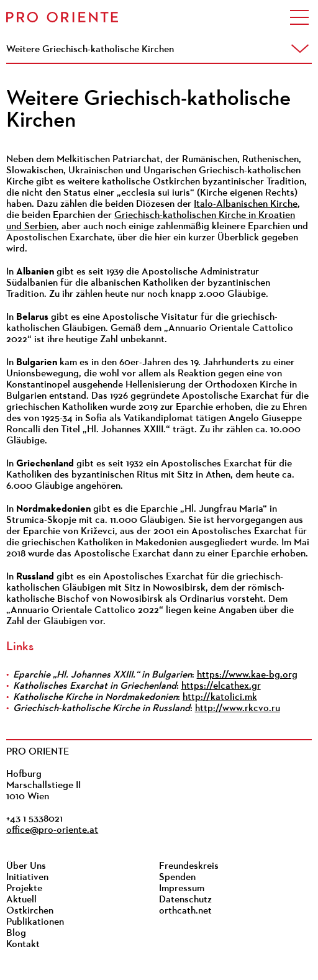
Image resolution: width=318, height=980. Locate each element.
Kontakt (23, 945)
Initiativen (27, 878)
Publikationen (35, 922)
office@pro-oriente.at (52, 830)
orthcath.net (185, 911)
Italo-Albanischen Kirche (246, 204)
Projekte (24, 889)
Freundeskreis (189, 866)
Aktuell (21, 900)
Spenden (177, 878)
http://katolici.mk (220, 697)
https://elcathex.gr (221, 686)
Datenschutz (185, 900)
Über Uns (26, 866)
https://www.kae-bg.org (247, 675)
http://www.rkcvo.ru (238, 709)
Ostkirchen (30, 911)
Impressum (182, 889)
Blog (16, 933)
